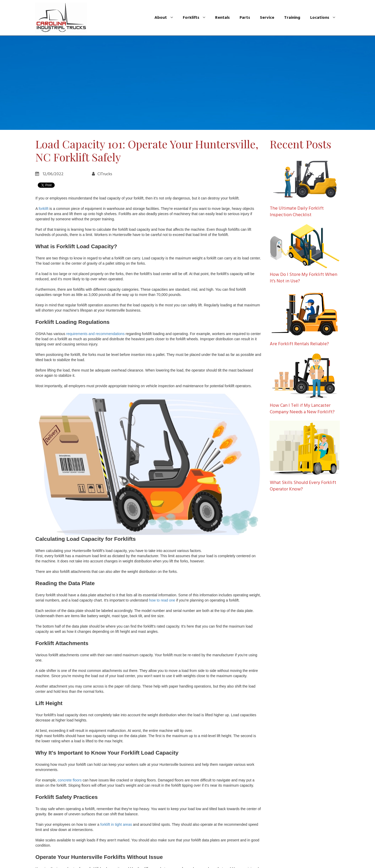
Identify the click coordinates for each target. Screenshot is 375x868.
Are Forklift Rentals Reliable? (299, 344)
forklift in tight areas (116, 824)
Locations (323, 18)
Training (292, 18)
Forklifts (194, 18)
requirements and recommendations (95, 334)
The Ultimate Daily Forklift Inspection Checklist (297, 212)
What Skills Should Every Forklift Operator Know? (303, 486)
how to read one (162, 600)
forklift (43, 209)
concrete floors (70, 780)
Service (267, 18)
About (164, 18)
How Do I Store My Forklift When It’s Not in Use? (304, 278)
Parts (245, 18)
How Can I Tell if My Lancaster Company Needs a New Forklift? (302, 409)
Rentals (222, 18)
